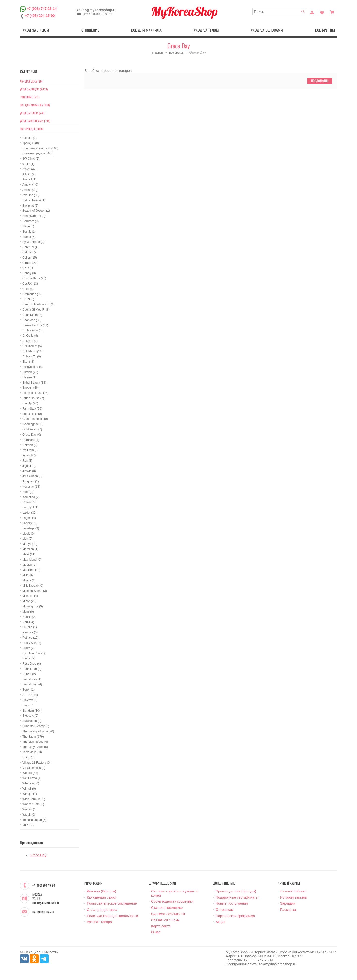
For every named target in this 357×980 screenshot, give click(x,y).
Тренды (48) (31, 143)
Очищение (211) (30, 97)
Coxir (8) (28, 289)
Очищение (90, 30)
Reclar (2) (29, 658)
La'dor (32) (30, 513)
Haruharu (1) (31, 440)
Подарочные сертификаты (237, 897)
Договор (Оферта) (101, 891)
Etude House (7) (33, 398)
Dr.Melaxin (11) (32, 351)
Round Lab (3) (32, 669)
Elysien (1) (29, 377)
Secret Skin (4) (32, 684)
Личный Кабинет (293, 891)
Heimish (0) (30, 445)
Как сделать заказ (101, 897)
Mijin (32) (28, 575)
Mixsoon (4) (30, 596)
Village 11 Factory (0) (36, 763)
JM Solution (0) (32, 476)
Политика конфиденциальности (112, 916)
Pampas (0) (30, 632)
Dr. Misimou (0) (32, 330)
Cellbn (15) (30, 258)
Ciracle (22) (30, 263)
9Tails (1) (28, 164)
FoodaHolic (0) (32, 414)
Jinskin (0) (29, 471)
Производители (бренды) (236, 891)
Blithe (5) (28, 226)
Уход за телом (206, 30)
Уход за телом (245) (32, 113)
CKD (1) (28, 268)
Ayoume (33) (31, 195)
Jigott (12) (29, 466)
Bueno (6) (29, 237)
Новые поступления (232, 903)
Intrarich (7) (30, 455)
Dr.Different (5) (32, 346)
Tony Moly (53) (32, 752)
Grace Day (38, 855)
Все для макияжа (146, 30)
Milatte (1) (29, 580)
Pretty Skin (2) (32, 643)
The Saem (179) (33, 737)
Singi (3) (28, 705)
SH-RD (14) (30, 695)
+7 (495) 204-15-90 (40, 16)
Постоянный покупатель (312, 12)
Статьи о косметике (167, 908)
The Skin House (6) (35, 742)
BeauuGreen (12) (34, 216)
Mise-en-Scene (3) (35, 591)
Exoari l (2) (30, 138)
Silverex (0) (30, 700)
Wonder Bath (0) (33, 804)
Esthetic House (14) (35, 393)
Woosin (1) (30, 809)
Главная (158, 53)
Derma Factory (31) (35, 325)
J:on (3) (27, 461)
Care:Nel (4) (30, 247)
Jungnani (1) (31, 481)
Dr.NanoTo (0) (32, 356)
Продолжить (320, 81)
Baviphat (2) (30, 206)
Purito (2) (28, 648)
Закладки (288, 903)
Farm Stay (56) (32, 409)
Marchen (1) (30, 549)
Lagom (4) (29, 518)
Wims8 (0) (29, 789)
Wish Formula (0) (34, 799)
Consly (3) (29, 273)
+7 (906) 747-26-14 (42, 9)
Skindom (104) (32, 711)
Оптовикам (225, 910)
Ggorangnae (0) (33, 424)
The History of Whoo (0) (38, 731)
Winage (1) (30, 794)
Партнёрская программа (235, 916)
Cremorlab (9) (31, 294)
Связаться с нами (165, 920)
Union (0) (28, 757)
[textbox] (279, 12)
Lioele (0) (29, 534)
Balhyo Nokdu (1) (34, 200)
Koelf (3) (28, 492)
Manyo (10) (30, 544)
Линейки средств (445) (38, 153)
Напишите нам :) (43, 912)
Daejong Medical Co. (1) (38, 304)
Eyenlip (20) (30, 403)
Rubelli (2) (29, 674)
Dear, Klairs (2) (32, 315)
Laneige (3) (30, 523)
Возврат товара (99, 922)
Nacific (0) (29, 617)
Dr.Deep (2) (30, 341)
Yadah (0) (29, 815)
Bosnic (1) (29, 232)
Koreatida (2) (31, 497)
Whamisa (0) (31, 783)
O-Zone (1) (30, 627)
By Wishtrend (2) (33, 242)
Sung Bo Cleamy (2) (36, 726)
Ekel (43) (28, 362)
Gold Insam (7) (32, 429)
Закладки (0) (322, 12)
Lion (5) (27, 539)
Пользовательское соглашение (112, 903)
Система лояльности (168, 914)
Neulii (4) (28, 622)
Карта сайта (161, 926)
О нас (156, 932)
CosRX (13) (30, 284)
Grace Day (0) (32, 435)
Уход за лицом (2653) (34, 89)
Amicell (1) (29, 179)
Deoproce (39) (32, 320)
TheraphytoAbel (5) (35, 747)
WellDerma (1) (32, 778)
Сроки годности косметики (172, 901)
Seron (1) (29, 690)
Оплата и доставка (102, 910)
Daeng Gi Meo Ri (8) (36, 310)
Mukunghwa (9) (33, 606)
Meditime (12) (31, 570)
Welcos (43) (30, 773)
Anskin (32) (30, 190)
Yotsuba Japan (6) (34, 820)
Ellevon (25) (30, 372)
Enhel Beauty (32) (34, 383)
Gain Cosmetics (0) (35, 419)
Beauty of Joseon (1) (36, 211)
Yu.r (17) (28, 825)
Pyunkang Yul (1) (34, 653)
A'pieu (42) (30, 169)
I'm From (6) (30, 450)
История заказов (294, 897)
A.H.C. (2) (29, 174)
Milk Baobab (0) (33, 586)
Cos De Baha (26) (34, 278)
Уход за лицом (36, 30)
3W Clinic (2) (31, 159)
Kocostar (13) (31, 487)
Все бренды (325, 30)
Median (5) (29, 565)
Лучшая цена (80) (31, 81)
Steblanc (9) (30, 716)
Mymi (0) (28, 612)
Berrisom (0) (30, 221)
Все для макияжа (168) (35, 105)
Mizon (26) (29, 601)
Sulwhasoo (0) (32, 721)
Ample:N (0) (30, 185)
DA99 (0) (28, 299)
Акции (221, 922)
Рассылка (288, 910)
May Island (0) (32, 560)
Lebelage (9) (31, 528)
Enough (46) (30, 388)
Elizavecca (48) (32, 367)
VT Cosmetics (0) (34, 768)
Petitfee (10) (30, 638)
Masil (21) (29, 554)
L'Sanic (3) (29, 502)
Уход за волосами (267, 30)
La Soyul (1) (30, 507)
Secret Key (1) (32, 679)
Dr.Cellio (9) (30, 336)
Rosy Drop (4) (32, 664)
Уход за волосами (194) (35, 121)
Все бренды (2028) (32, 129)
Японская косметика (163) (40, 148)
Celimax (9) (30, 252)
